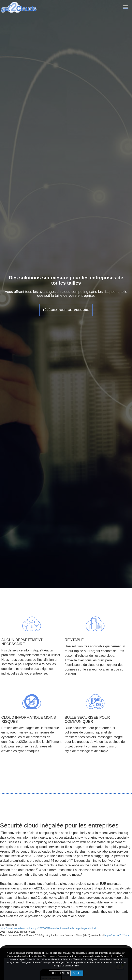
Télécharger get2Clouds (66, 310)
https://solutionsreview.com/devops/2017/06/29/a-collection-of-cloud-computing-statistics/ (48, 928)
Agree (77, 973)
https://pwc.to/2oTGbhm (117, 935)
